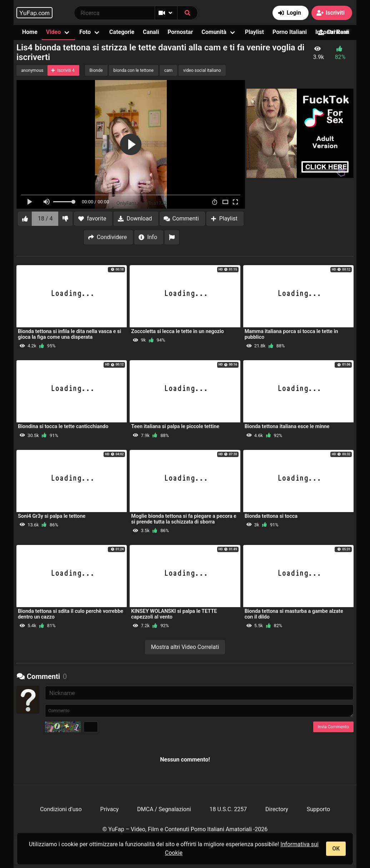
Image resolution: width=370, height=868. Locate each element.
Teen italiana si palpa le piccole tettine (175, 426)
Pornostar (180, 32)
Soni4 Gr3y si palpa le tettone (52, 516)
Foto (85, 32)
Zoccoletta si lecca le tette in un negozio (177, 331)
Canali (151, 32)
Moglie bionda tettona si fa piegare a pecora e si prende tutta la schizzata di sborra (184, 519)
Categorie (122, 32)
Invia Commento (333, 727)
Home (30, 32)
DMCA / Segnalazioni (164, 809)
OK (336, 849)
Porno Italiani (290, 32)
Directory (277, 809)
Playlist (254, 32)
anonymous (32, 70)
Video (53, 32)
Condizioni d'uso (61, 809)
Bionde (96, 70)
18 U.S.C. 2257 (228, 809)
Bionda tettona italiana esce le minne (287, 426)
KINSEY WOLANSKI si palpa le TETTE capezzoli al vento (174, 614)
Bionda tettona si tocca (271, 516)
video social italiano (202, 70)
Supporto (318, 809)
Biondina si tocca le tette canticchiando (63, 426)
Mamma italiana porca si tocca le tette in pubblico (291, 334)
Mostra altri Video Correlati (185, 647)
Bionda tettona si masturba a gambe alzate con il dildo (294, 614)
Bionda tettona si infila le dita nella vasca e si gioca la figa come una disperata (69, 334)
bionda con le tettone (134, 70)
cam (168, 70)
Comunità (214, 32)
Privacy (110, 809)
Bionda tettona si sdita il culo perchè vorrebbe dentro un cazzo (71, 614)
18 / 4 (45, 219)
